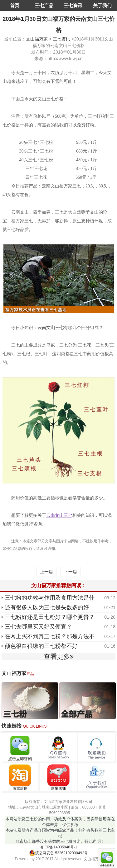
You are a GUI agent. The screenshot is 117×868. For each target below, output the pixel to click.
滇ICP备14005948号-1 (58, 847)
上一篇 (46, 572)
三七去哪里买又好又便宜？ (38, 627)
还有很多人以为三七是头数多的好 (47, 607)
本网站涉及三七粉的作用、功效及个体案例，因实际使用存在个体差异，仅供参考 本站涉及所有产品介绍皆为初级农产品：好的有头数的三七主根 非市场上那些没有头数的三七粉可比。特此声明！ (60, 830)
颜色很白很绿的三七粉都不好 (41, 646)
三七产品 (44, 5)
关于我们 (102, 5)
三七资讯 (73, 5)
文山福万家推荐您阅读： (59, 585)
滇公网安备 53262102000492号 (58, 853)
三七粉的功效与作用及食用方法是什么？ (50, 598)
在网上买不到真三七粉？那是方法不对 (50, 637)
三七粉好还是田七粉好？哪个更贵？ (50, 617)
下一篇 (71, 572)
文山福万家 (37, 39)
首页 (15, 5)
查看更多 (59, 656)
